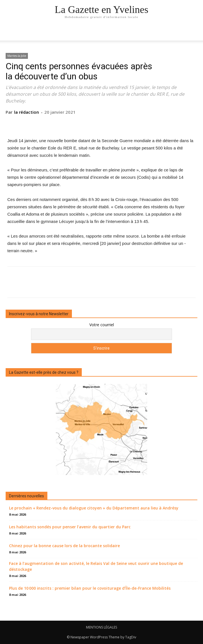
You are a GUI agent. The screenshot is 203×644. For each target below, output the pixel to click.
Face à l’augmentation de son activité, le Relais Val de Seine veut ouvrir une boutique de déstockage (96, 566)
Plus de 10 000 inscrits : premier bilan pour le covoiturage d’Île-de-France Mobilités (90, 588)
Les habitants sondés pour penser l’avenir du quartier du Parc (70, 527)
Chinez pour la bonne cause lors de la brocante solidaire (64, 546)
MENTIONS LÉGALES (101, 627)
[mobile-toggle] (10, 33)
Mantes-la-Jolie (17, 56)
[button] (195, 33)
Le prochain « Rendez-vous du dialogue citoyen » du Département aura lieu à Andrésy (94, 508)
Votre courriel (102, 325)
